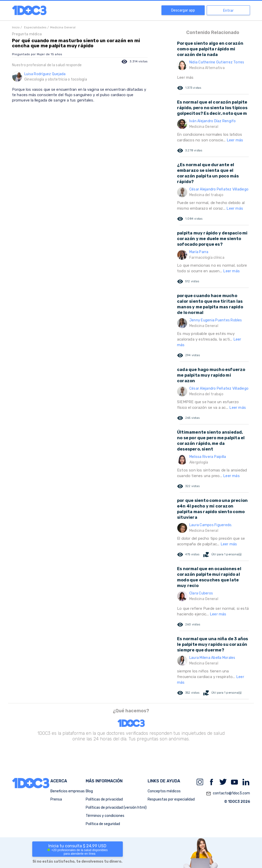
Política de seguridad (103, 824)
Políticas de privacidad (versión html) (116, 808)
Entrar (228, 11)
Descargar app (183, 10)
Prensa (56, 799)
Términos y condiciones (105, 816)
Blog (89, 791)
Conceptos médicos (164, 791)
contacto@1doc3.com (228, 794)
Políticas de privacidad (104, 799)
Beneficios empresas (68, 791)
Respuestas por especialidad (171, 799)
